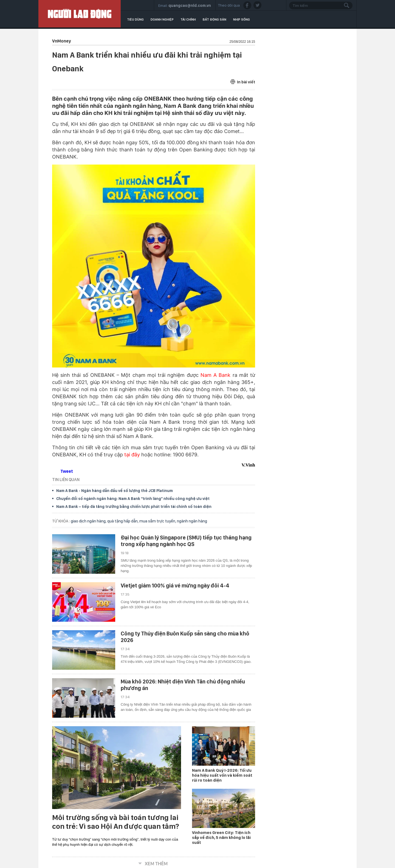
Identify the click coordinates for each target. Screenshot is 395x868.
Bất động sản (215, 19)
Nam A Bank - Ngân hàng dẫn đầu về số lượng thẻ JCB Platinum (115, 491)
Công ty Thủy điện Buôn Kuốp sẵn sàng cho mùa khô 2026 (185, 637)
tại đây (132, 455)
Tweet (67, 471)
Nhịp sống (242, 19)
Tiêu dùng (135, 19)
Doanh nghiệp (162, 19)
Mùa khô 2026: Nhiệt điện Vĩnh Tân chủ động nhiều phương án (183, 685)
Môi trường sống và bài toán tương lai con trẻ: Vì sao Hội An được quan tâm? (116, 822)
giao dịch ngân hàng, (89, 521)
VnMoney (61, 41)
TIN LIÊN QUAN (66, 480)
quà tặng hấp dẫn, (123, 521)
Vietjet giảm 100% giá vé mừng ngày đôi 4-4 (175, 586)
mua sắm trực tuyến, (158, 521)
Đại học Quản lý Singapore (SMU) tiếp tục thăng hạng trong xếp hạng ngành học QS (186, 541)
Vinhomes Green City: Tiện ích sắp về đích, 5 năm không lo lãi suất (221, 838)
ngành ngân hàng (192, 521)
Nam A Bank (215, 375)
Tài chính (188, 19)
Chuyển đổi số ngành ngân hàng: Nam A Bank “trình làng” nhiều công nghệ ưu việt (133, 499)
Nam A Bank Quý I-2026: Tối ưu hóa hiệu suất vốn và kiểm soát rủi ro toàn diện (222, 775)
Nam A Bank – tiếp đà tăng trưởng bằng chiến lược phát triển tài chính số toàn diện (134, 507)
